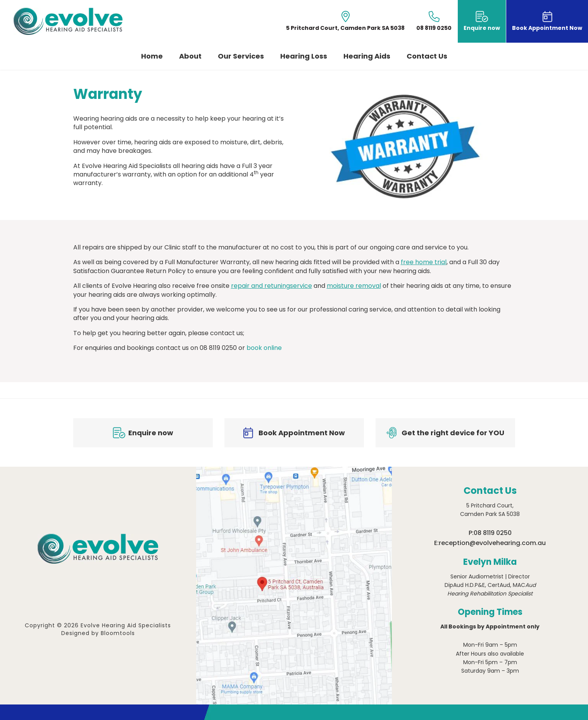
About (190, 57)
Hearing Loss (304, 57)
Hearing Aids (367, 57)
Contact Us (427, 57)
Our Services (241, 57)
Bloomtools (118, 633)
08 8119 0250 (493, 533)
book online (264, 348)
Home (152, 57)
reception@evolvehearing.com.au (492, 543)
